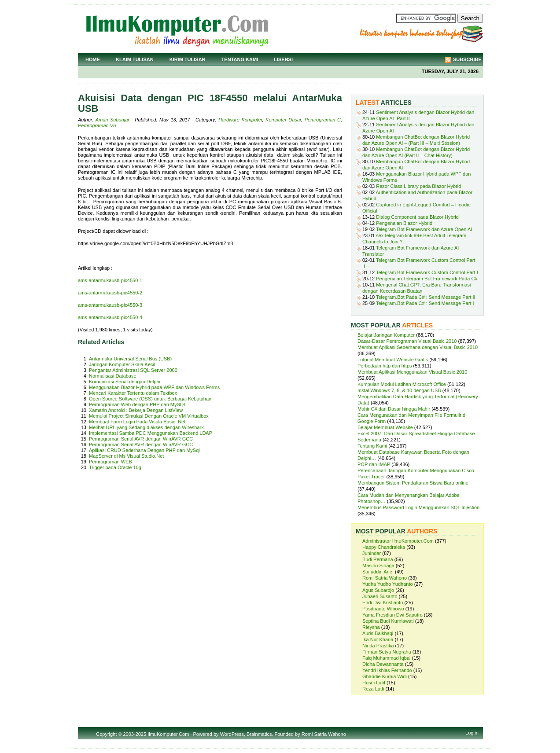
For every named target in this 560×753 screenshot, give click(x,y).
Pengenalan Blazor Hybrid (404, 223)
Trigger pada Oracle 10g (115, 467)
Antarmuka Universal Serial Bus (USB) (130, 359)
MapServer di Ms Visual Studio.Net (126, 456)
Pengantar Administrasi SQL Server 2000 (133, 370)
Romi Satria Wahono (385, 578)
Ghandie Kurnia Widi (385, 676)
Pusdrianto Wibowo (383, 609)
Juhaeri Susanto (380, 596)
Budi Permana (378, 559)
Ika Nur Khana (378, 639)
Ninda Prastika (378, 646)
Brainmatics (259, 734)
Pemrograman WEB (111, 462)
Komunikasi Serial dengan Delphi (125, 382)
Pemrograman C (323, 120)
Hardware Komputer (240, 120)
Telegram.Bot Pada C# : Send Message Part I (425, 303)
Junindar (372, 553)
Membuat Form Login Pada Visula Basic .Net (137, 422)
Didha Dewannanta (383, 664)
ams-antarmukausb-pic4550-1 (110, 280)
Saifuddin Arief (378, 572)
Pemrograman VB (97, 125)
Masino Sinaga (378, 566)
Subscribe (467, 59)
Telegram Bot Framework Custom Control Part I (427, 272)
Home (93, 59)
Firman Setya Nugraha (387, 652)
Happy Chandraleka (384, 547)
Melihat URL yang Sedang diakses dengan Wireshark (146, 427)
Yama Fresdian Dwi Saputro (392, 615)
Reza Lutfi (373, 689)
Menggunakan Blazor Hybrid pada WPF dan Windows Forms (154, 387)
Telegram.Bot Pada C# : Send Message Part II (426, 297)
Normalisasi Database (113, 376)
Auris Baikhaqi (378, 633)
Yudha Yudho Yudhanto (388, 584)
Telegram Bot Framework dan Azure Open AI (424, 229)
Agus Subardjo (378, 590)
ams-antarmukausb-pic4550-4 (110, 317)
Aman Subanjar (112, 120)
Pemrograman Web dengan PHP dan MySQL (138, 404)
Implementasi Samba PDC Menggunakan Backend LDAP (151, 433)
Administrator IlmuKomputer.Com (398, 541)
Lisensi (283, 59)
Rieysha (371, 627)
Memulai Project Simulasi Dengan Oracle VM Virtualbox (149, 416)
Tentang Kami (240, 59)
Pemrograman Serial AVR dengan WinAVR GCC (141, 439)
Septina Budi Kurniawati (388, 621)
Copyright (106, 734)
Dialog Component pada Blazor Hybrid (417, 217)
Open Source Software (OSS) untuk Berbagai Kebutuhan (150, 399)
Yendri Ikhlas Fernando (387, 670)
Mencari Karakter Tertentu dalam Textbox (133, 393)
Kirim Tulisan (188, 59)
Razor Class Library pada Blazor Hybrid (418, 186)
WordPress (232, 734)
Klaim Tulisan (135, 59)
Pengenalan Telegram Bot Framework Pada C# (427, 279)
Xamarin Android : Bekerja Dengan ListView (136, 410)
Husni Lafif (374, 683)
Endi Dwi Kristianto (383, 602)
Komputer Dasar (283, 120)
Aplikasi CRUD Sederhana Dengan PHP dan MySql (144, 450)
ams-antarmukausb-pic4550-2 (110, 293)
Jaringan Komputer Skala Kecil (122, 364)
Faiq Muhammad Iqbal (386, 658)
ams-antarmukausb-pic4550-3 (110, 305)
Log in (472, 733)
